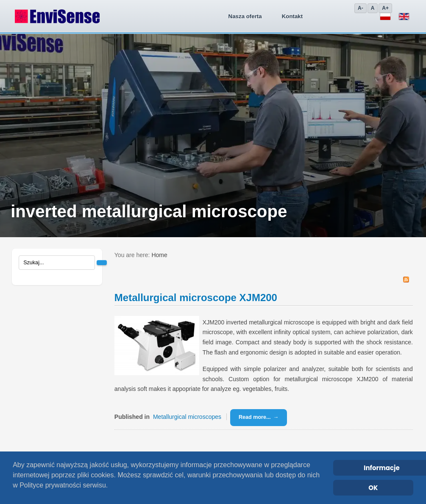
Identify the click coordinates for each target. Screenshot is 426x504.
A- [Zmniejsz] (361, 8)
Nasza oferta (137, 16)
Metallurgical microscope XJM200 (196, 298)
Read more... (255, 417)
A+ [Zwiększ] (385, 8)
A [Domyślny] (373, 8)
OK (373, 488)
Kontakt (184, 16)
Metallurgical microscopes (187, 417)
